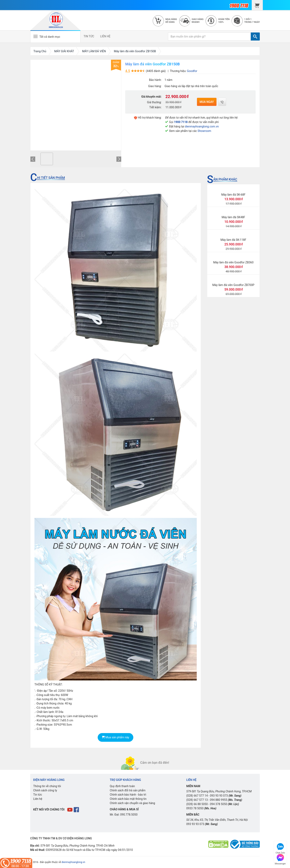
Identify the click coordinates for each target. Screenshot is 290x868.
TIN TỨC (89, 36)
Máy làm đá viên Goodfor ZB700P (233, 285)
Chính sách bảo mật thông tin (128, 799)
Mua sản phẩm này (115, 737)
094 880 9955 (219, 800)
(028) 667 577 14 (197, 796)
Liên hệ (38, 799)
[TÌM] (255, 37)
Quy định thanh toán (122, 786)
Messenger (280, 859)
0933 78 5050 (195, 808)
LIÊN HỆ (105, 36)
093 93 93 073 (219, 796)
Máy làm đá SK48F (233, 217)
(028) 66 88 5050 (197, 804)
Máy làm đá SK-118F (233, 240)
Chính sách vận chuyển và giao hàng (132, 803)
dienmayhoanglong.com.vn (202, 126)
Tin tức (38, 795)
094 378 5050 (219, 804)
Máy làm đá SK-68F (233, 195)
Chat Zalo (280, 848)
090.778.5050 (129, 815)
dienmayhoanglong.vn (73, 862)
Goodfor (192, 71)
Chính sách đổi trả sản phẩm (128, 790)
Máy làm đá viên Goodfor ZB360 (233, 262)
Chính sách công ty (45, 790)
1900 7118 (181, 122)
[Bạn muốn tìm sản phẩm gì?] (209, 37)
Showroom (204, 131)
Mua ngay (207, 102)
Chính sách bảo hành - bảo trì (128, 795)
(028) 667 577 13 (197, 800)
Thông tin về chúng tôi (47, 786)
